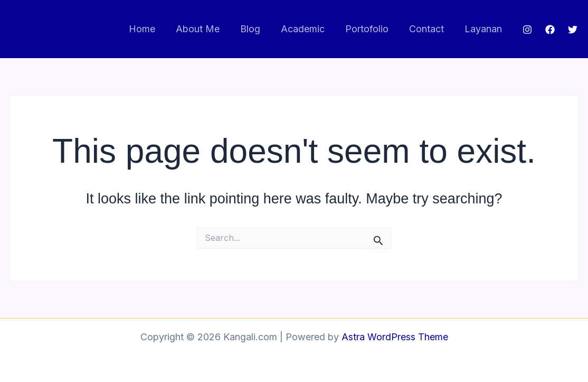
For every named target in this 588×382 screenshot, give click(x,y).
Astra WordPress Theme (395, 337)
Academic (308, 29)
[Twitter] (573, 30)
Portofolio (371, 29)
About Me (206, 29)
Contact (429, 29)
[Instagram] (527, 30)
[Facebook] (550, 30)
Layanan (484, 29)
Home (152, 29)
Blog (257, 29)
